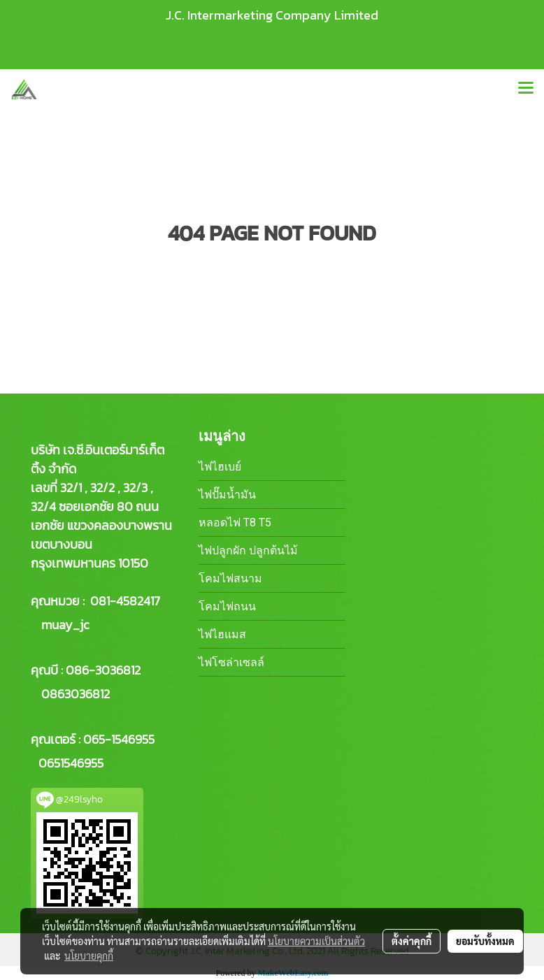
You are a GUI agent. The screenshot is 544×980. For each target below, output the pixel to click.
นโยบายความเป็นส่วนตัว (316, 941)
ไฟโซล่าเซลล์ (231, 662)
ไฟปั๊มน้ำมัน (227, 495)
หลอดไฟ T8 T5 (235, 523)
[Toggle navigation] (526, 89)
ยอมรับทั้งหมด (485, 941)
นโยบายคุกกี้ (89, 956)
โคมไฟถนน (227, 606)
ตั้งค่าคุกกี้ (411, 941)
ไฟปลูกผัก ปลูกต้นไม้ (248, 550)
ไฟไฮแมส (222, 634)
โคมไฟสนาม (230, 578)
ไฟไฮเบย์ (220, 467)
